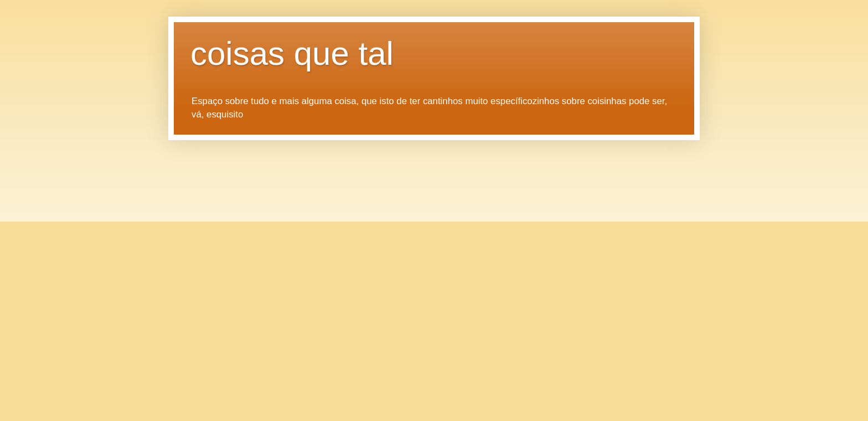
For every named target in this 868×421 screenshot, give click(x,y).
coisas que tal (292, 53)
